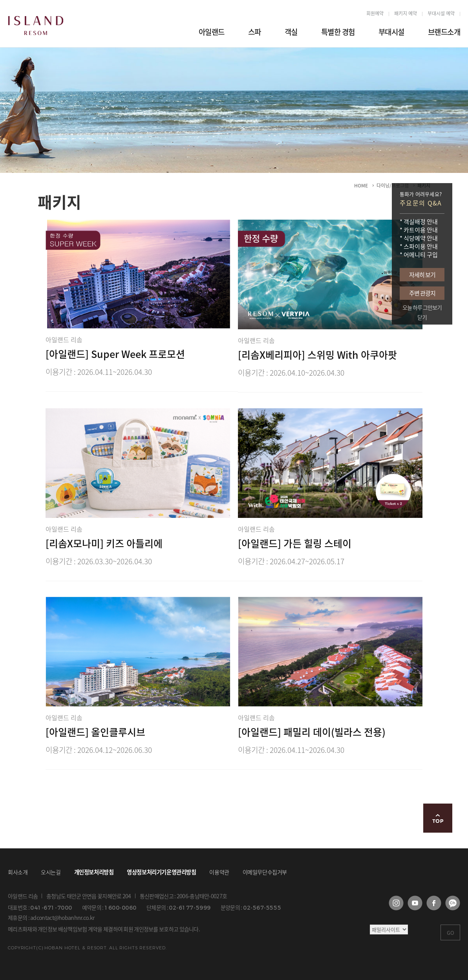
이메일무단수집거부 (265, 872)
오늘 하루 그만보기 (422, 307)
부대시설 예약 (441, 14)
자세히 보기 (422, 275)
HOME (361, 185)
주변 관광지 (422, 293)
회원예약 (375, 14)
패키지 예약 (406, 14)
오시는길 (51, 872)
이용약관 (219, 872)
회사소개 (18, 872)
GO (451, 933)
